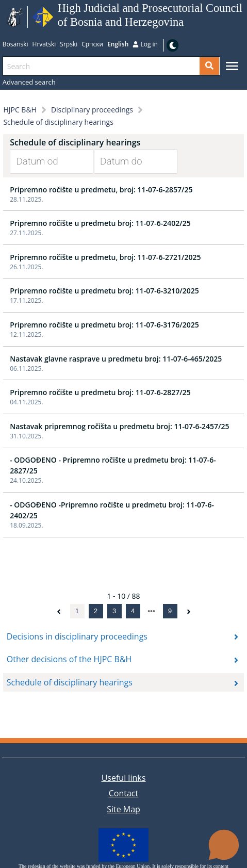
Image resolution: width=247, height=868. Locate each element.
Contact (123, 793)
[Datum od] (44, 161)
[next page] (151, 611)
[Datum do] (128, 161)
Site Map (123, 809)
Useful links (124, 778)
